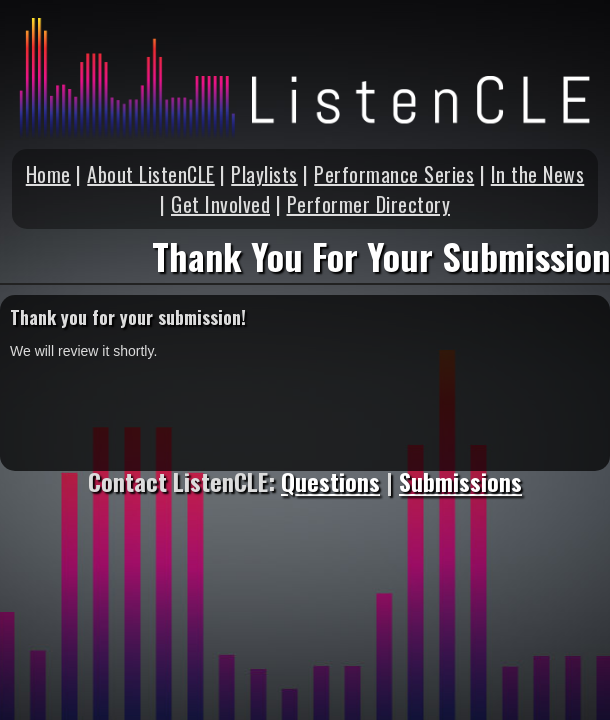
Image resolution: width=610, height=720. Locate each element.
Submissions (460, 481)
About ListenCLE (151, 174)
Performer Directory (369, 204)
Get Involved (220, 204)
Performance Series (394, 174)
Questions (330, 481)
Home (48, 174)
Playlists (264, 174)
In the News (538, 174)
